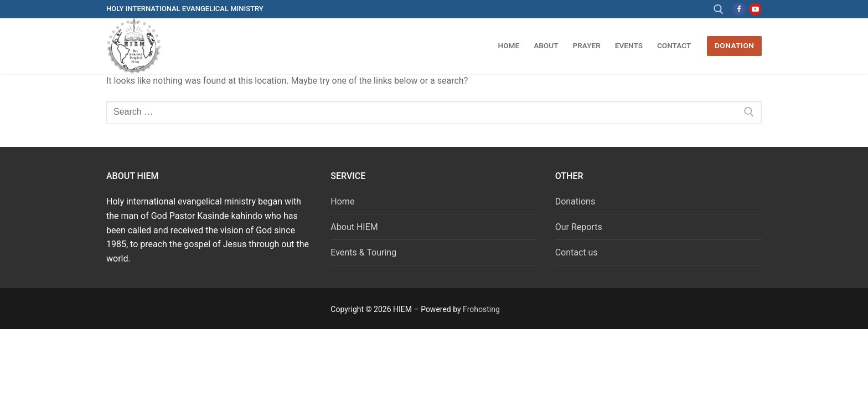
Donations (575, 201)
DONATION (734, 45)
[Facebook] (739, 9)
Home (342, 201)
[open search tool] (719, 9)
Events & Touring (363, 252)
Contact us (577, 252)
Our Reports (579, 227)
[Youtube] (755, 9)
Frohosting (481, 309)
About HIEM (354, 227)
